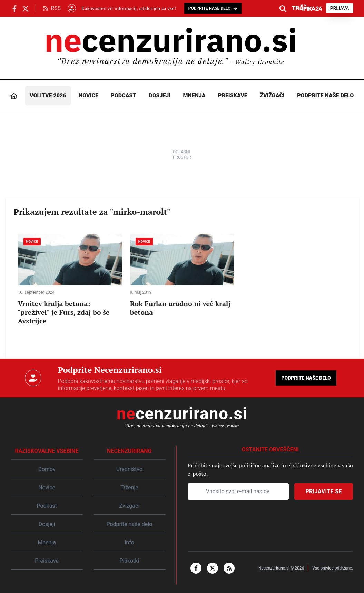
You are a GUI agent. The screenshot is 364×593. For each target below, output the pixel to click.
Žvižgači (272, 95)
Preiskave (233, 95)
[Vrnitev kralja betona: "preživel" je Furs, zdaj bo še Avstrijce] (70, 279)
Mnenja (194, 95)
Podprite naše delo (325, 95)
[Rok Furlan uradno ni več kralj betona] (182, 275)
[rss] (229, 568)
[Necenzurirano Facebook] (14, 8)
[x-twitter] (213, 568)
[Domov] (14, 96)
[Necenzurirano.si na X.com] (26, 8)
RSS (52, 8)
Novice (88, 95)
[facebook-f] (196, 568)
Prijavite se (324, 491)
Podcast (123, 95)
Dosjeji (160, 95)
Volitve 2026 (48, 95)
